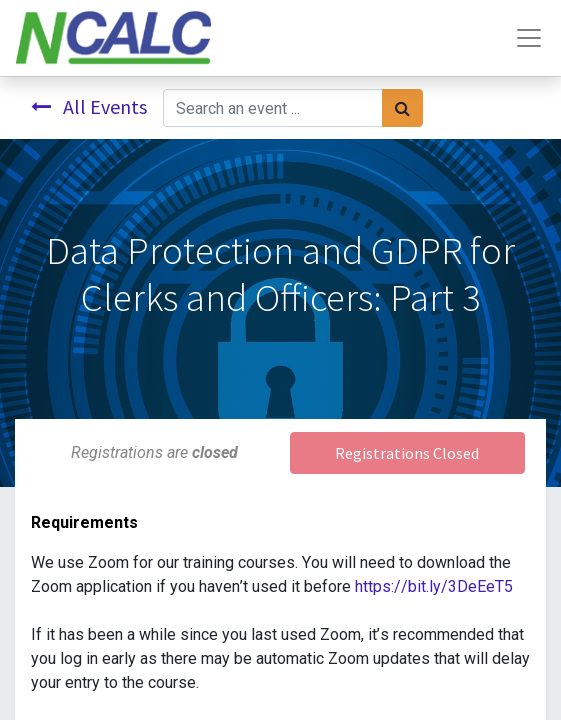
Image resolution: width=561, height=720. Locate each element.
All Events (89, 106)
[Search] (402, 108)
